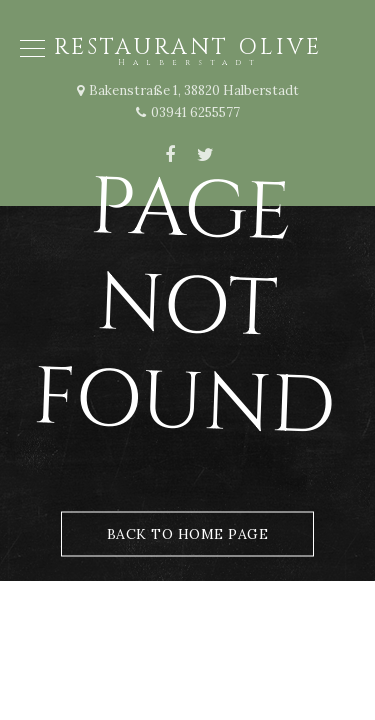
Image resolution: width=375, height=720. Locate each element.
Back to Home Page (188, 534)
